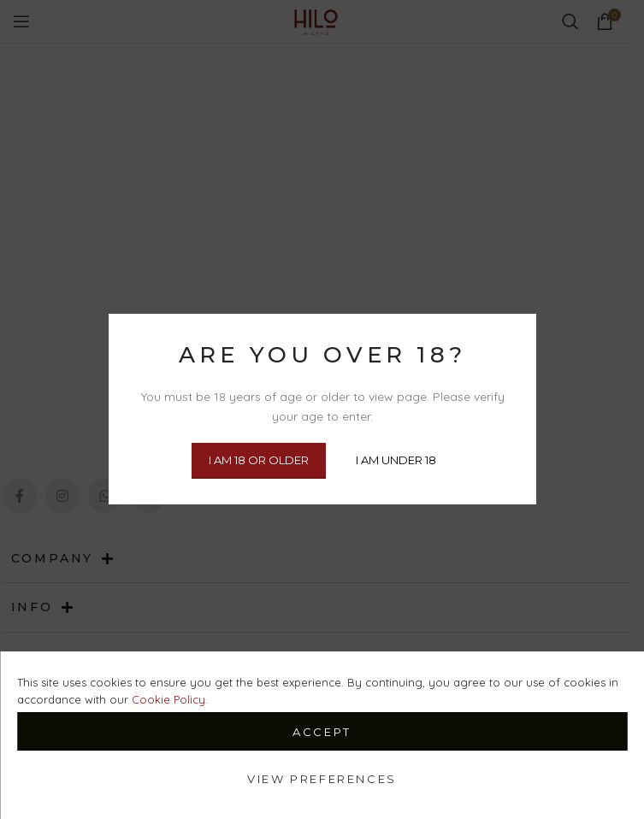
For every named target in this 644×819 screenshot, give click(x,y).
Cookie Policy (168, 699)
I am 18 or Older (259, 461)
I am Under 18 (396, 461)
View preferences (322, 779)
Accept (322, 732)
